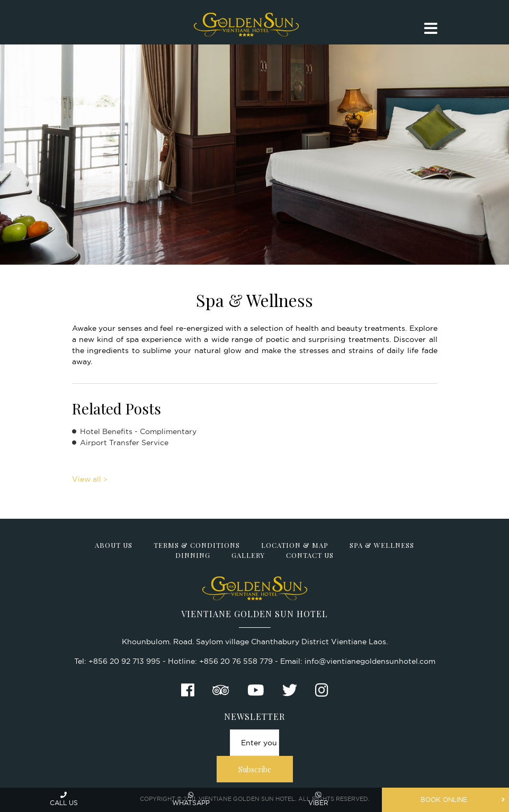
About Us (114, 545)
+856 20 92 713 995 (124, 661)
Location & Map (295, 545)
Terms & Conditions (197, 545)
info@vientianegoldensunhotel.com (370, 661)
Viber (318, 799)
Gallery (248, 555)
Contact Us (310, 555)
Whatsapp (191, 799)
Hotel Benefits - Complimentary (138, 431)
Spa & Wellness (382, 545)
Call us (64, 799)
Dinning (193, 555)
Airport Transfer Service (124, 443)
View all (87, 479)
